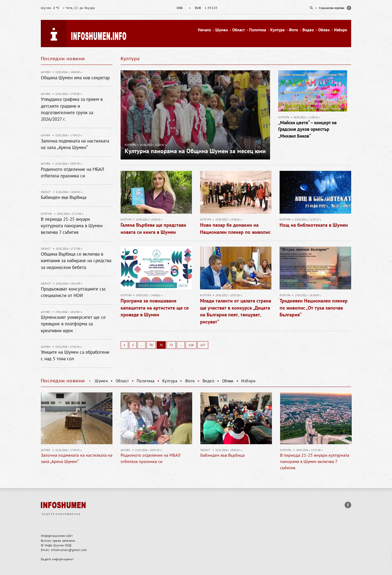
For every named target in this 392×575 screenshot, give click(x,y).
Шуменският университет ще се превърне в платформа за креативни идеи (73, 324)
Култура (277, 30)
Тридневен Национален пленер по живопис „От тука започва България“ (314, 308)
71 (161, 345)
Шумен (222, 30)
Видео (308, 30)
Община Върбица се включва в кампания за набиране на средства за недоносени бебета (76, 261)
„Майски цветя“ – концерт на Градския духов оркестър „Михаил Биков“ (307, 129)
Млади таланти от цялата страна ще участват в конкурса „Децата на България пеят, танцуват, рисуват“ (236, 311)
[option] (196, 8)
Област (238, 30)
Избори (341, 30)
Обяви (324, 30)
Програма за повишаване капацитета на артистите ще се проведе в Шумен (155, 308)
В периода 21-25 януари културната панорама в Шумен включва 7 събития (72, 226)
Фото (293, 30)
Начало (204, 30)
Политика (258, 30)
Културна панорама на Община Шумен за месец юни (195, 151)
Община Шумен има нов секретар (75, 78)
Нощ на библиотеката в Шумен (314, 225)
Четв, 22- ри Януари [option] (68, 8)
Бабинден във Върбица (64, 197)
